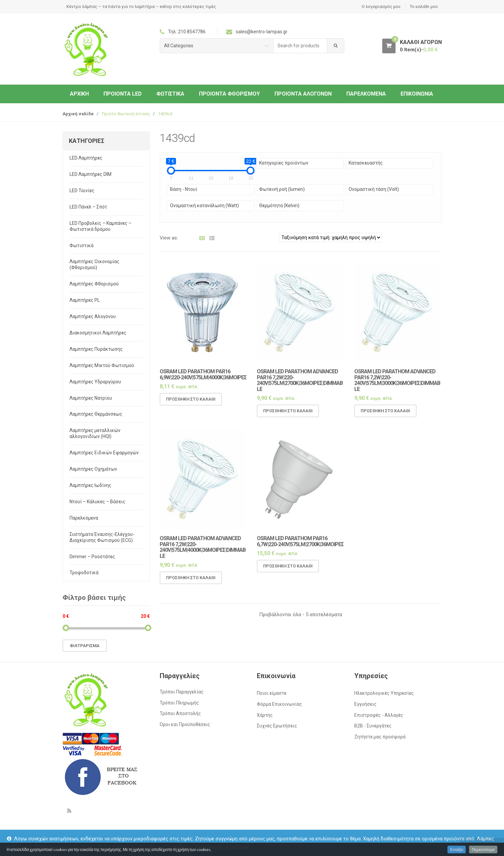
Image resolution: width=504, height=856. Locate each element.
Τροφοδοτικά (84, 573)
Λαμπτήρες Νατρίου (91, 398)
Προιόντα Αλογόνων (303, 94)
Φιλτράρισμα (85, 646)
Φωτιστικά (170, 94)
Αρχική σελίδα (78, 114)
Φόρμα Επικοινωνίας (279, 704)
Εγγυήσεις (365, 704)
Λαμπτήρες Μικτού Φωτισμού (102, 365)
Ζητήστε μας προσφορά (380, 737)
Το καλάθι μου (424, 6)
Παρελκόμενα (366, 94)
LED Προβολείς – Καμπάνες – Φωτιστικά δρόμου (100, 226)
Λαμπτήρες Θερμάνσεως (96, 414)
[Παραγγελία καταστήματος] (330, 237)
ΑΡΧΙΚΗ (79, 94)
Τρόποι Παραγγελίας (182, 692)
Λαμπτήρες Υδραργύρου (95, 382)
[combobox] (300, 46)
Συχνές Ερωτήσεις (277, 726)
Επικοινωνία (417, 94)
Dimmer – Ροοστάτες (92, 557)
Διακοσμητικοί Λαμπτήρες (98, 333)
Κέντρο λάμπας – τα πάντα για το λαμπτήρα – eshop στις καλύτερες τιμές (141, 6)
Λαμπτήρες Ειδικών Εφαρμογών (104, 453)
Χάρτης (265, 715)
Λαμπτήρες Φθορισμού (94, 284)
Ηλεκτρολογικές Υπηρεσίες (384, 693)
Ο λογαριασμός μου (381, 6)
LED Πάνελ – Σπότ (88, 207)
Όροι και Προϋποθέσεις (185, 724)
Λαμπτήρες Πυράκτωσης (96, 349)
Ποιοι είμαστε (272, 693)
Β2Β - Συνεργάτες (373, 726)
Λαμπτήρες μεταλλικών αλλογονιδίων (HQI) (95, 433)
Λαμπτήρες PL (85, 300)
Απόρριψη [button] (486, 847)
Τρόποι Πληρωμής (179, 703)
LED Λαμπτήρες (86, 158)
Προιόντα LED (123, 94)
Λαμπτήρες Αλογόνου (93, 316)
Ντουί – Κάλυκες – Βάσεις (97, 502)
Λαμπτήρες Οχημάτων (93, 469)
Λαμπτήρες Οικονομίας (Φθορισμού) (94, 264)
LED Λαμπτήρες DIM (90, 174)
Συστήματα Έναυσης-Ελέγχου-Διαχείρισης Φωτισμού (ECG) (102, 537)
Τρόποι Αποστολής (180, 713)
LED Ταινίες (82, 191)
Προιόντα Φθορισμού (229, 94)
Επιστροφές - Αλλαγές (379, 715)
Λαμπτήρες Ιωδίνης (90, 485)
